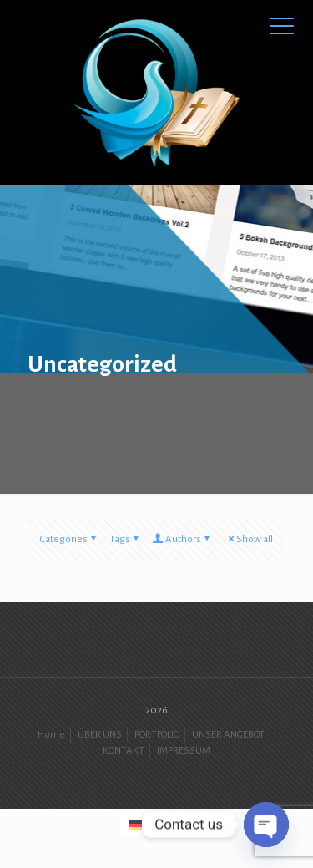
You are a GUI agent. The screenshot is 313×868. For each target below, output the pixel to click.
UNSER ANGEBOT (228, 735)
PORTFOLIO (157, 735)
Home (51, 735)
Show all (249, 539)
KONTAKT (124, 751)
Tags (125, 539)
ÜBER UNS (100, 735)
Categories (69, 539)
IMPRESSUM (184, 751)
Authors (182, 539)
